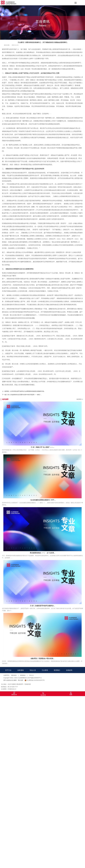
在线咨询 (69, 670)
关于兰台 (8, 670)
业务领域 (20, 670)
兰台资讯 (45, 670)
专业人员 (33, 670)
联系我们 (57, 670)
